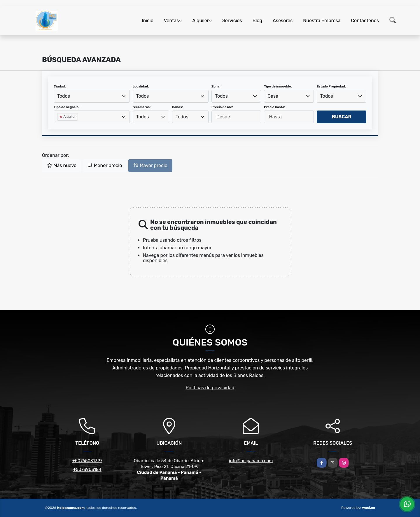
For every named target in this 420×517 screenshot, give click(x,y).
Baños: (177, 107)
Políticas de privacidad (210, 388)
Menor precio (105, 165)
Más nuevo (62, 165)
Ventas (171, 21)
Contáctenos (365, 21)
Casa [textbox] (273, 96)
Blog (257, 21)
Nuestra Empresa (322, 21)
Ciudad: (60, 86)
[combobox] (92, 96)
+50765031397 (87, 461)
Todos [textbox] (64, 96)
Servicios (232, 21)
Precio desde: (222, 107)
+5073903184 (87, 469)
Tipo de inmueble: (278, 86)
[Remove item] (61, 117)
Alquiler (201, 21)
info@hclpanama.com (251, 461)
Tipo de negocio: (67, 107)
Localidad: (141, 86)
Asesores (283, 21)
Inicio (148, 21)
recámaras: (142, 107)
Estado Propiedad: (331, 86)
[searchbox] (59, 126)
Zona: (216, 86)
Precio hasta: (274, 107)
